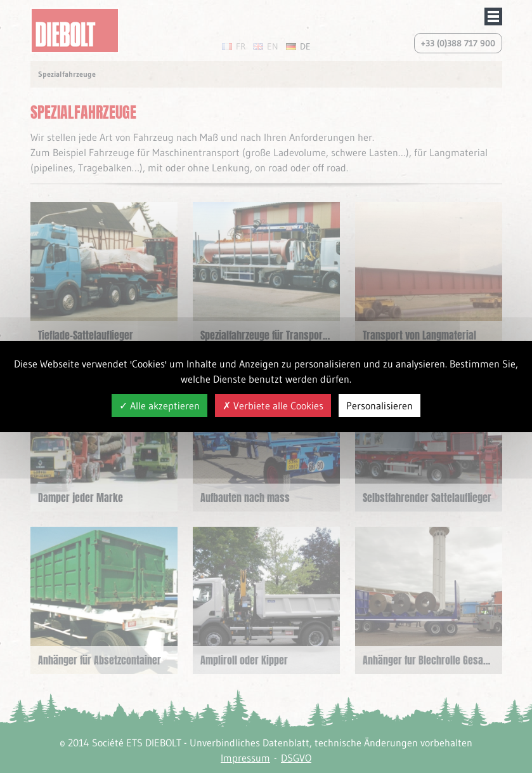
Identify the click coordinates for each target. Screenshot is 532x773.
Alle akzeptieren (159, 406)
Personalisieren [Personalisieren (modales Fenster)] (380, 406)
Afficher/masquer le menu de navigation (493, 17)
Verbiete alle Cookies (273, 406)
